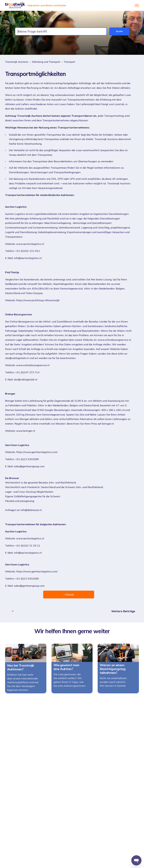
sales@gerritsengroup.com (29, 466)
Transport (69, 62)
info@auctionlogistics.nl (28, 258)
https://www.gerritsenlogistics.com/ (37, 452)
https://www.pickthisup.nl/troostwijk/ (38, 300)
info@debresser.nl (31, 510)
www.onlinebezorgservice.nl (33, 365)
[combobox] (61, 31)
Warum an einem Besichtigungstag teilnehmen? (113, 670)
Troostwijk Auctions (17, 62)
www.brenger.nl (26, 431)
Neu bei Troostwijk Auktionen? (21, 669)
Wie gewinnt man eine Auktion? (66, 668)
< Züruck (69, 594)
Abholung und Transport (46, 62)
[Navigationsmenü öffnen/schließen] (137, 5)
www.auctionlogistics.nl (30, 244)
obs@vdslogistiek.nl (25, 379)
